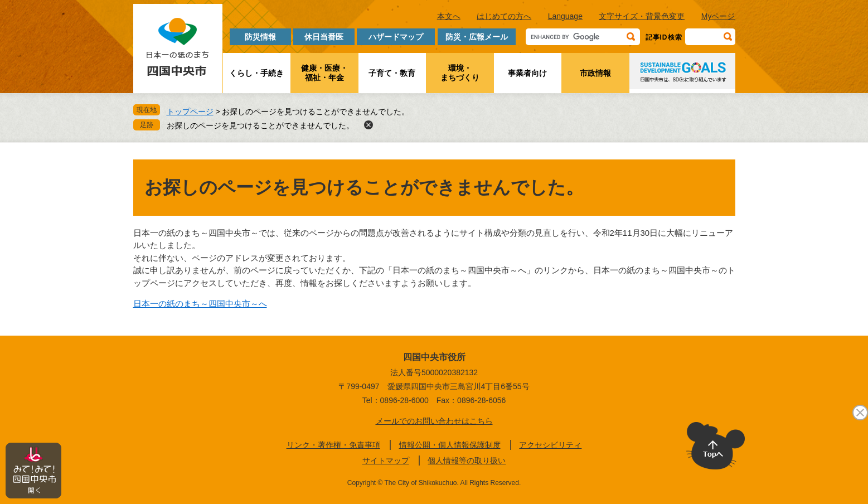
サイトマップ (386, 461)
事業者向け (527, 73)
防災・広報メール (477, 37)
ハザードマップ (396, 37)
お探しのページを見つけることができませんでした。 (260, 125)
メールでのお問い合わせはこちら (434, 421)
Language (565, 16)
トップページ (190, 112)
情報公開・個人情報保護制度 (450, 445)
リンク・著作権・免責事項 (333, 445)
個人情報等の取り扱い (467, 461)
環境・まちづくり (460, 73)
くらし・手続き (256, 73)
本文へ (449, 16)
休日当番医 (324, 37)
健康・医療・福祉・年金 (324, 73)
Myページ (718, 16)
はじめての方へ (504, 16)
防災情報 (260, 37)
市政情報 (595, 73)
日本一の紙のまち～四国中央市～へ (200, 304)
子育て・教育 (392, 73)
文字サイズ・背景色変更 (642, 16)
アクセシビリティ (550, 445)
